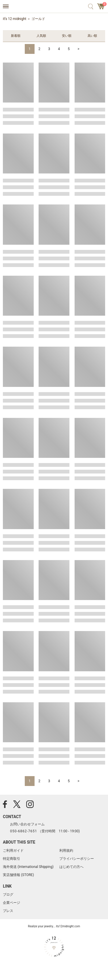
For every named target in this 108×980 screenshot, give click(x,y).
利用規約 (66, 851)
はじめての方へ (71, 867)
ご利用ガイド (13, 851)
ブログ (8, 895)
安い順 (67, 36)
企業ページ (12, 903)
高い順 (92, 36)
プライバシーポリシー (77, 859)
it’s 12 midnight (15, 19)
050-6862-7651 (24, 831)
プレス (8, 911)
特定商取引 (12, 859)
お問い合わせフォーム (27, 824)
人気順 (41, 36)
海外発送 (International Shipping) (28, 867)
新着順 (16, 36)
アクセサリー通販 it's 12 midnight (54, 7)
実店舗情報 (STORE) (18, 875)
